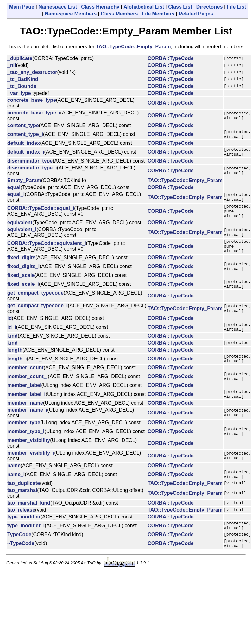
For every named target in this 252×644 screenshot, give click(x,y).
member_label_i (26, 414)
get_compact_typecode (35, 306)
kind (13, 351)
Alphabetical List (144, 7)
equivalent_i (22, 236)
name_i (16, 498)
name (14, 488)
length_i (17, 375)
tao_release (21, 534)
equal (14, 191)
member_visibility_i (31, 476)
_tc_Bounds (22, 86)
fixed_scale (21, 287)
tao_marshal (22, 515)
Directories (210, 7)
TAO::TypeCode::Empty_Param (133, 47)
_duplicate (20, 58)
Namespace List (58, 7)
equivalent (20, 229)
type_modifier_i (26, 551)
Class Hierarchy (100, 7)
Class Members (119, 14)
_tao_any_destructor (32, 72)
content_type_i (25, 135)
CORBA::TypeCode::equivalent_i (47, 251)
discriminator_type (30, 165)
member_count (25, 385)
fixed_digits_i (23, 277)
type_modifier (24, 541)
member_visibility (29, 463)
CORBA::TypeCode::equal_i (41, 214)
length (15, 365)
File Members (158, 14)
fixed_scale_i (23, 296)
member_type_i (26, 453)
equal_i (16, 198)
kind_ (14, 358)
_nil (12, 65)
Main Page (22, 7)
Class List (180, 7)
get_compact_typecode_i (38, 319)
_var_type (19, 93)
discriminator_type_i (32, 172)
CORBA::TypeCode (170, 58)
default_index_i (26, 155)
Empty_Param (24, 184)
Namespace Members (71, 14)
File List (236, 7)
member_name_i (27, 431)
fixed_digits (21, 267)
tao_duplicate (24, 508)
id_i (12, 341)
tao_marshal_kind (29, 527)
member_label (24, 404)
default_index (24, 145)
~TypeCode (21, 571)
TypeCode (19, 561)
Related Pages (196, 14)
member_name (25, 424)
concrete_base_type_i (34, 113)
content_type (23, 125)
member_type (24, 443)
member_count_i (28, 394)
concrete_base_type (32, 100)
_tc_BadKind (23, 79)
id (9, 331)
